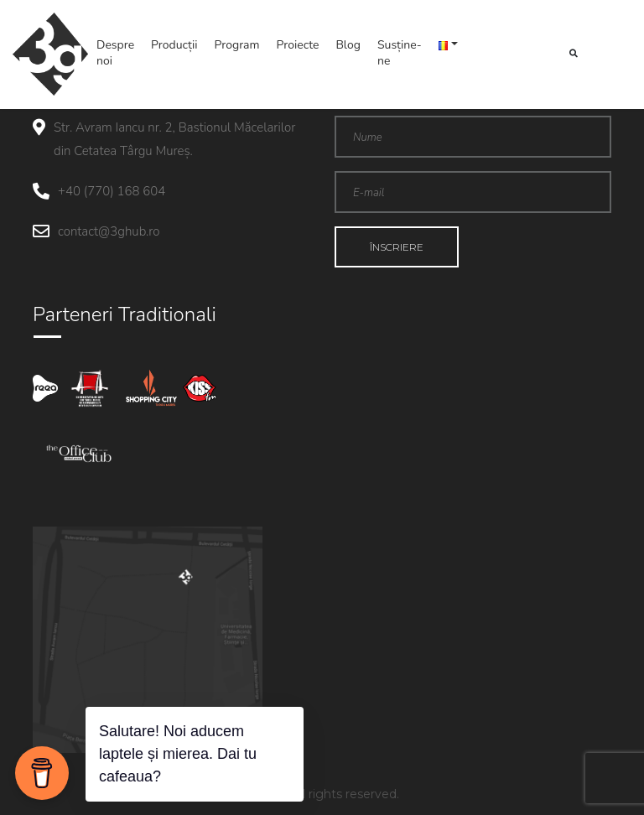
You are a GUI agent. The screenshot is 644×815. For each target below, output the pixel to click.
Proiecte (298, 45)
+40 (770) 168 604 (112, 191)
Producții (174, 45)
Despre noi (115, 53)
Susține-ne (400, 53)
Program (237, 45)
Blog (348, 45)
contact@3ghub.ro (109, 231)
